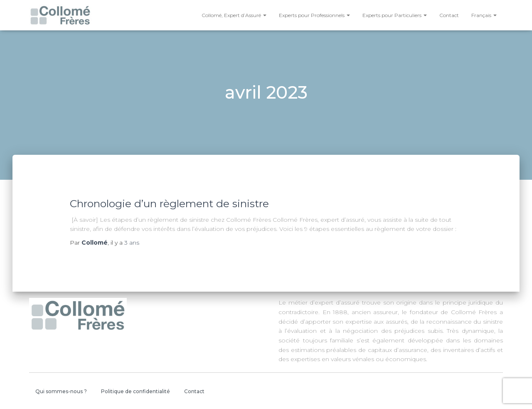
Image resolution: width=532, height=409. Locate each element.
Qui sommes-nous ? (61, 391)
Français (484, 15)
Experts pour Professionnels (314, 15)
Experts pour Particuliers (395, 15)
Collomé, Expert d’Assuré (234, 15)
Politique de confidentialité (135, 391)
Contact (449, 15)
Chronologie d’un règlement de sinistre (169, 203)
